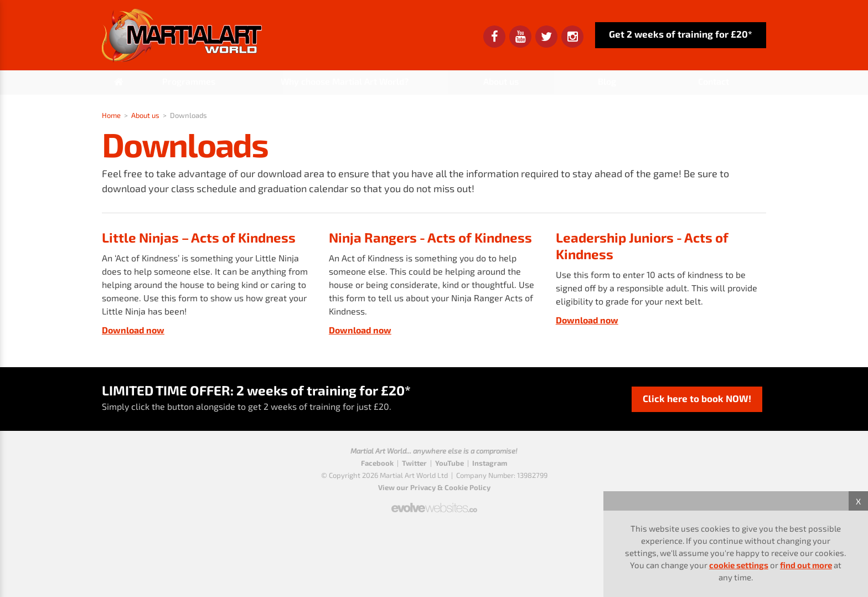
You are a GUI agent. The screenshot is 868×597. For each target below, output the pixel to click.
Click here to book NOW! (697, 398)
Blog (607, 81)
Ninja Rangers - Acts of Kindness (430, 237)
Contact (714, 81)
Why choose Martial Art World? (345, 81)
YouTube (449, 463)
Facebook (377, 463)
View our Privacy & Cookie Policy (434, 487)
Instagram (490, 463)
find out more (806, 565)
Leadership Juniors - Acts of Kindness (642, 246)
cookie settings (739, 565)
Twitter (414, 463)
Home (111, 115)
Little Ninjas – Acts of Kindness (199, 237)
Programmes (189, 81)
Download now (133, 330)
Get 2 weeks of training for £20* (681, 34)
